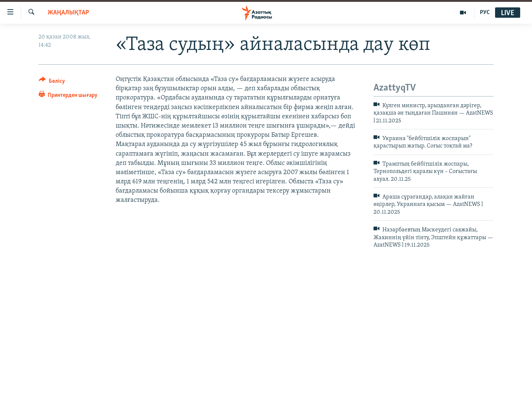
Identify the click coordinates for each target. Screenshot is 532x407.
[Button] (52, 82)
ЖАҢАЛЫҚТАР (68, 13)
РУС (485, 13)
